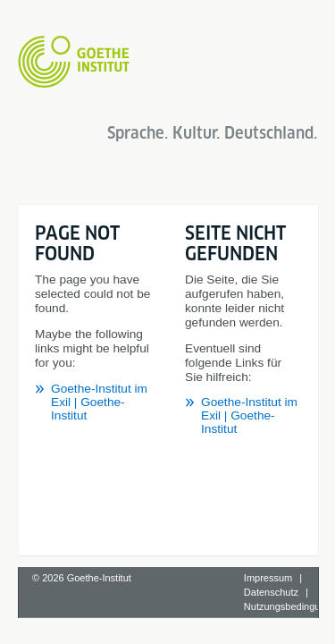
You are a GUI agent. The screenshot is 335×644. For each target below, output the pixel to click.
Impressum (268, 559)
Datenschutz (271, 573)
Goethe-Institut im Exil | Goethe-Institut (156, 258)
